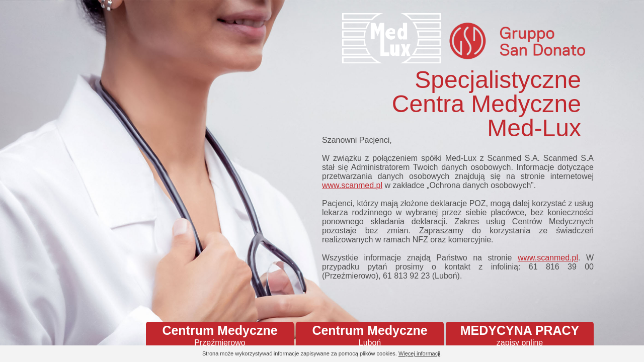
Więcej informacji (419, 353)
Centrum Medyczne (220, 335)
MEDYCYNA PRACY (520, 335)
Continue (609, 354)
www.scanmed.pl (352, 185)
